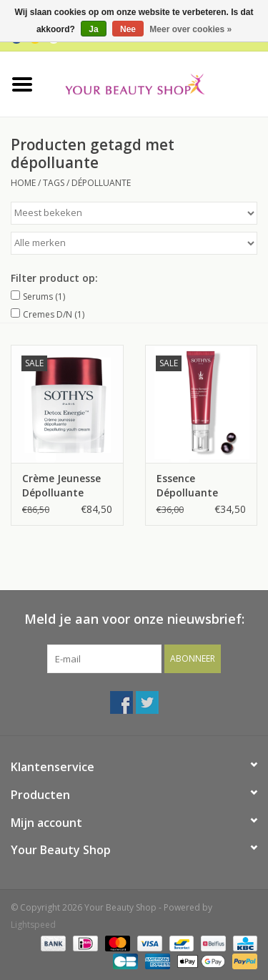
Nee (128, 29)
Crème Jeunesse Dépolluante (61, 485)
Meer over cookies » (190, 29)
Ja (93, 29)
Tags (54, 183)
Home (23, 183)
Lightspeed (33, 925)
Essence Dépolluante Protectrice (187, 486)
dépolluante (101, 183)
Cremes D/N (54, 314)
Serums (44, 297)
